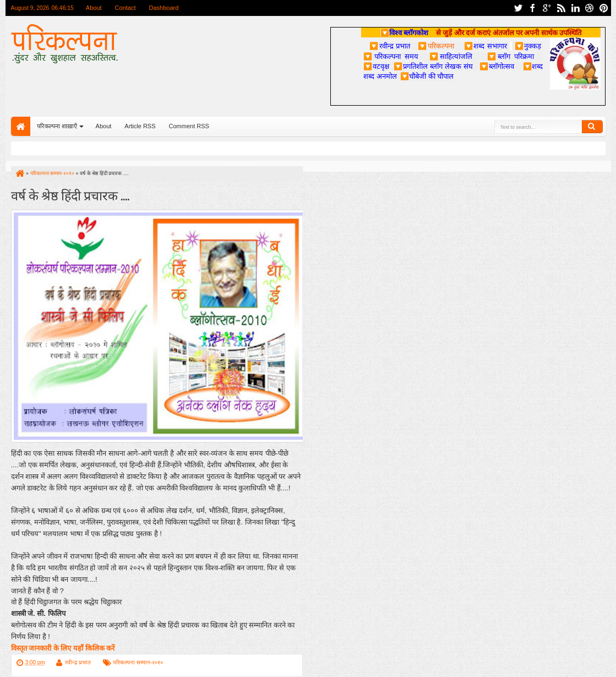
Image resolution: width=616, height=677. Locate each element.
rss (561, 8)
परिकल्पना (436, 46)
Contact (126, 8)
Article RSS (140, 126)
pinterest (604, 8)
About (94, 8)
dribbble (590, 8)
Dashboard (164, 8)
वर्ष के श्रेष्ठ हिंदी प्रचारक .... (70, 195)
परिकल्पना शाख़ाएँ (57, 126)
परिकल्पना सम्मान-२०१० (138, 662)
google (547, 8)
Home (21, 126)
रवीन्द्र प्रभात (78, 662)
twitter (518, 8)
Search (592, 127)
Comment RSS (189, 126)
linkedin (575, 8)
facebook (532, 8)
